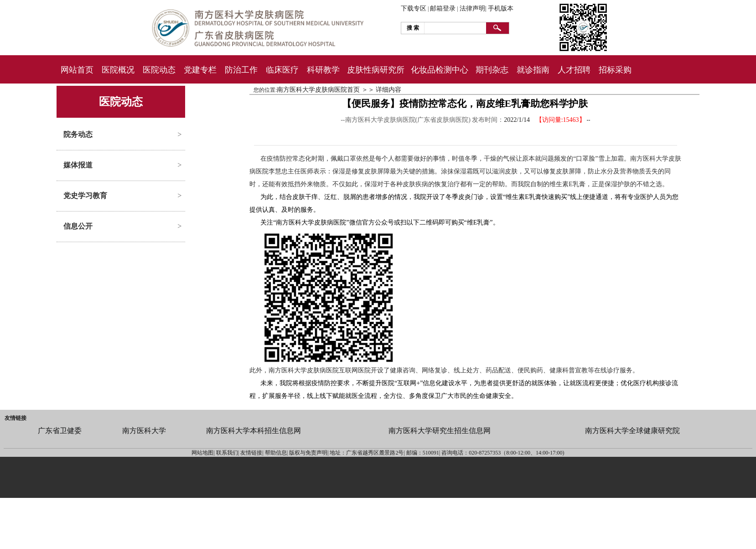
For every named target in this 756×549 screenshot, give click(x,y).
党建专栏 (200, 70)
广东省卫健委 (60, 431)
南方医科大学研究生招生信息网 (440, 431)
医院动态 (159, 70)
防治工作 (241, 70)
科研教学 (323, 70)
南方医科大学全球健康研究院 (632, 431)
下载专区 (414, 8)
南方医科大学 (144, 431)
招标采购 (615, 70)
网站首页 (77, 70)
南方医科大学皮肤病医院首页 (318, 90)
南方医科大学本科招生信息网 (254, 431)
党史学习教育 (85, 196)
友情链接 (16, 418)
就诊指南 (533, 70)
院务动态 (78, 134)
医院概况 (118, 70)
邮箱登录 (443, 8)
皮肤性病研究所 (376, 70)
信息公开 (78, 226)
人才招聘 (574, 70)
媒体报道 (78, 165)
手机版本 (501, 8)
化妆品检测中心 (440, 70)
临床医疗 (282, 70)
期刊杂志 (492, 70)
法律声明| (473, 8)
